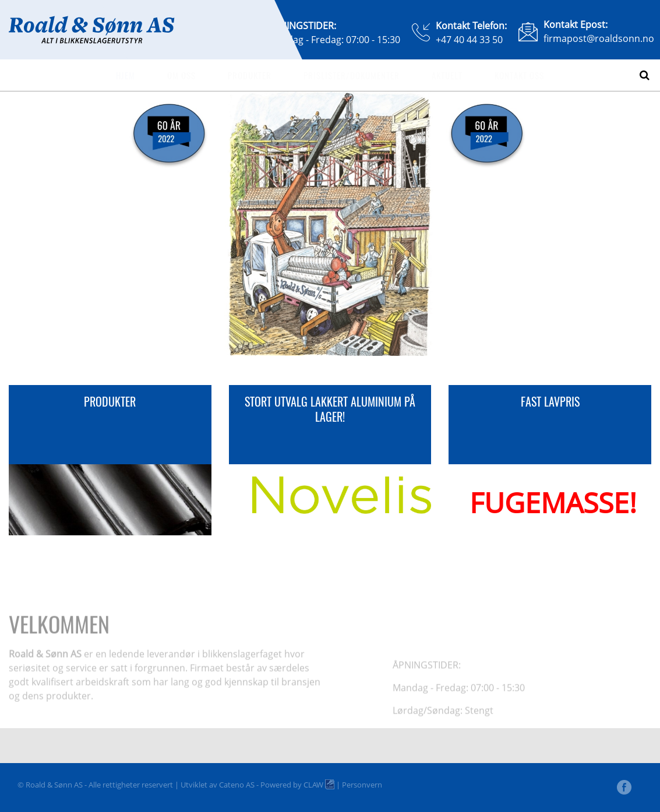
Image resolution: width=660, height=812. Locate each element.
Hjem (126, 75)
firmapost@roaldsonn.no (599, 38)
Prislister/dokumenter (352, 75)
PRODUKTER (110, 401)
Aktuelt (447, 75)
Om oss (181, 75)
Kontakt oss (519, 75)
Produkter (250, 75)
